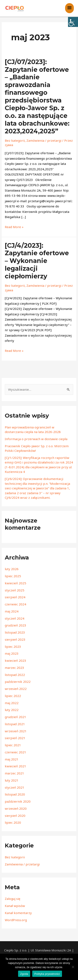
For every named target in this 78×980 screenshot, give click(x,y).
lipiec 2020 (13, 822)
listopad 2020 (15, 794)
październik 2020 (18, 801)
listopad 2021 (15, 724)
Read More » (14, 227)
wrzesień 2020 (16, 808)
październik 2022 (18, 682)
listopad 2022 (15, 675)
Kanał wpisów (15, 906)
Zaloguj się (12, 899)
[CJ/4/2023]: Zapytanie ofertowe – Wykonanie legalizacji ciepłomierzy (37, 261)
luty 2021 (12, 780)
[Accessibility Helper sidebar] (73, 22)
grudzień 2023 (15, 625)
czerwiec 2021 (15, 752)
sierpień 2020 (15, 816)
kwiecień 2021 (15, 766)
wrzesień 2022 (16, 689)
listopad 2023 (15, 632)
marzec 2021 (14, 773)
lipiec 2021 (13, 745)
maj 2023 (12, 653)
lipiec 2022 (13, 696)
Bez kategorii (15, 140)
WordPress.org (16, 920)
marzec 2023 (14, 668)
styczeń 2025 (15, 590)
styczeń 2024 (15, 618)
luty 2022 (12, 710)
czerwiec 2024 (15, 604)
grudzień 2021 (15, 717)
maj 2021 (12, 759)
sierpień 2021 (15, 738)
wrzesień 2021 (16, 731)
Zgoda (24, 974)
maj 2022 (12, 703)
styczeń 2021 (15, 787)
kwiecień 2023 (15, 660)
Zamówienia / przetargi (44, 140)
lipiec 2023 (13, 647)
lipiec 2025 (13, 576)
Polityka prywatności (47, 974)
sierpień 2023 (15, 639)
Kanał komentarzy (18, 913)
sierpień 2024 (15, 597)
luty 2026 (12, 569)
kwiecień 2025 (15, 583)
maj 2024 (12, 611)
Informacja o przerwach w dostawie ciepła (36, 439)
